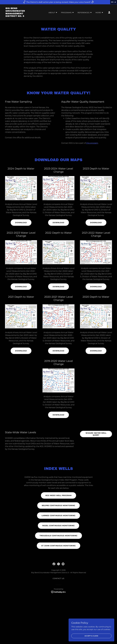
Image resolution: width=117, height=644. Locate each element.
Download (21, 223)
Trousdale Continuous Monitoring (58, 536)
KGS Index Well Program (58, 495)
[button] (53, 13)
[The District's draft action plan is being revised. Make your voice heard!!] (58, 2)
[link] (20, 16)
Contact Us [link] (59, 578)
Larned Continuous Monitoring (59, 516)
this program (92, 143)
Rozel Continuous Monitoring (59, 526)
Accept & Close (91, 636)
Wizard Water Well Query (96, 434)
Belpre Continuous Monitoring (59, 505)
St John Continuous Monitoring (59, 546)
